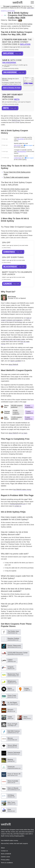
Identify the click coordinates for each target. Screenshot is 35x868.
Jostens (25, 202)
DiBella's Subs (6, 204)
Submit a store (5, 857)
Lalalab (22, 210)
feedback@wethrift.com (18, 504)
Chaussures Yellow (19, 208)
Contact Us (4, 851)
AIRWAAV (20, 206)
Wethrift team (16, 120)
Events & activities (8, 11)
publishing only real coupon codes (14, 339)
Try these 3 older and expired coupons (16, 177)
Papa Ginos (17, 202)
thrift (17, 2)
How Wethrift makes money (9, 840)
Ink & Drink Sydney (26, 24)
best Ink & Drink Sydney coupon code (16, 189)
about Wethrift (13, 364)
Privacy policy (5, 860)
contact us (18, 506)
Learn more (30, 8)
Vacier (25, 213)
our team (24, 433)
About (3, 848)
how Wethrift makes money (22, 490)
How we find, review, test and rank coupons (14, 843)
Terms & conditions (7, 863)
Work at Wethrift (6, 854)
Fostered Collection (12, 210)
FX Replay (16, 213)
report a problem (16, 361)
